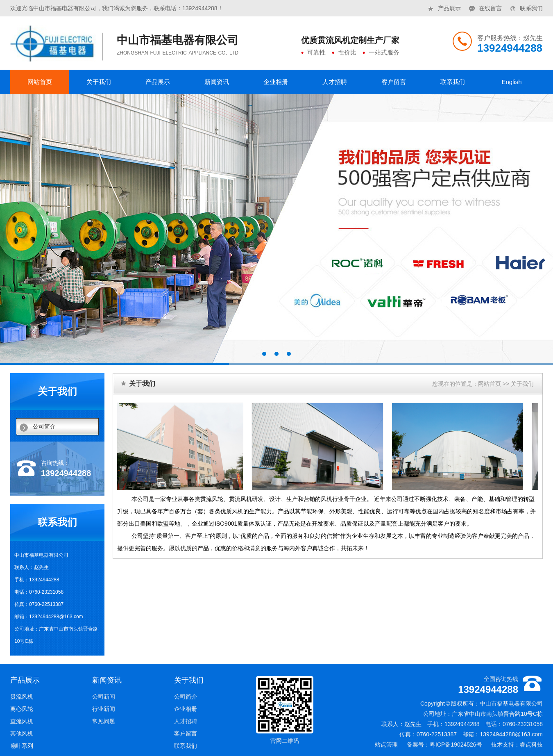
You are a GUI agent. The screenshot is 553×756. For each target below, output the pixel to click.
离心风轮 (22, 709)
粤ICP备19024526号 (456, 745)
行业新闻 (104, 709)
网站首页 (40, 82)
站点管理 (386, 745)
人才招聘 (335, 82)
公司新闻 (104, 697)
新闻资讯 (217, 82)
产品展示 (444, 6)
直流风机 (22, 721)
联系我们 (526, 6)
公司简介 (44, 427)
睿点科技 (531, 745)
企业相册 (276, 82)
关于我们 (99, 82)
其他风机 (22, 733)
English (511, 82)
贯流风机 (22, 697)
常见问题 (104, 721)
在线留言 (485, 6)
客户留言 (394, 82)
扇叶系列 (22, 746)
